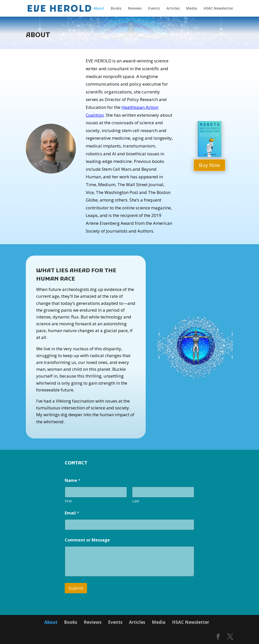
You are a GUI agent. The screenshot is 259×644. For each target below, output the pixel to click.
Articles (173, 9)
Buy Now (209, 165)
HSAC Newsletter (218, 9)
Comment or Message (87, 540)
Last (136, 501)
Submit (76, 588)
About (99, 9)
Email (72, 513)
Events (154, 9)
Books (116, 9)
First (68, 501)
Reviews (135, 9)
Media (192, 9)
